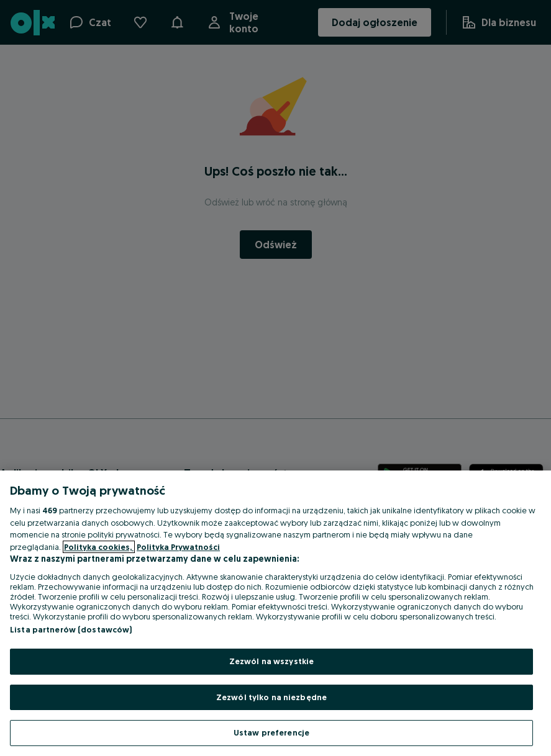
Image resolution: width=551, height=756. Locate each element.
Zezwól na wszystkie (271, 661)
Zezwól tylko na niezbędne (271, 697)
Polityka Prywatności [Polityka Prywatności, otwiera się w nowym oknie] (178, 547)
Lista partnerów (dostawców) (71, 629)
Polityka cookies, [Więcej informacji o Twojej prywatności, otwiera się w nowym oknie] (99, 547)
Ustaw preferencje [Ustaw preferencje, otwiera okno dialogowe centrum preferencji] (271, 732)
